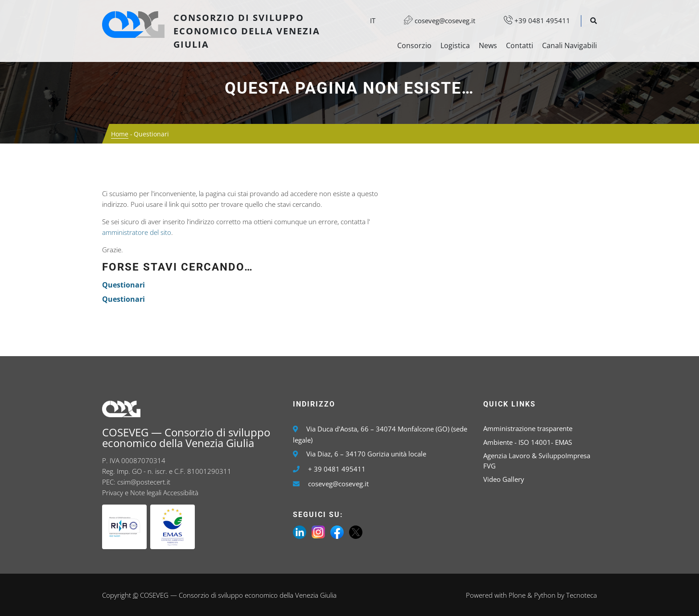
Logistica (455, 45)
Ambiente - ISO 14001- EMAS (528, 442)
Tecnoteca (582, 595)
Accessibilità (181, 493)
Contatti (520, 45)
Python (545, 595)
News (488, 45)
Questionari (123, 285)
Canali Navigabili (569, 45)
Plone (517, 595)
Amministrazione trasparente (528, 428)
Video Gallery (504, 479)
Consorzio (414, 45)
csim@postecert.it (144, 482)
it (373, 21)
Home (120, 134)
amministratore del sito (137, 232)
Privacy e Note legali (132, 493)
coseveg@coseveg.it (435, 21)
